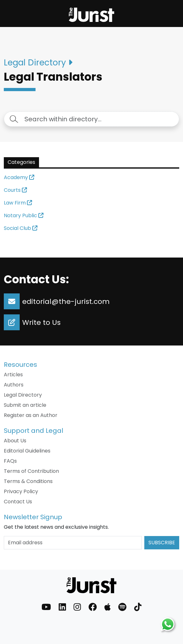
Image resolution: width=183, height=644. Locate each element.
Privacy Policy (21, 491)
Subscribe (162, 543)
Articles (13, 375)
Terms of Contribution (31, 471)
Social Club (21, 228)
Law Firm (18, 203)
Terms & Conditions (28, 481)
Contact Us (18, 502)
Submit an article (25, 405)
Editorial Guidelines (27, 451)
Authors (14, 385)
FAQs (10, 461)
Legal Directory (23, 395)
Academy (19, 177)
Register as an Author (31, 415)
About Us (15, 441)
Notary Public (24, 215)
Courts (15, 190)
